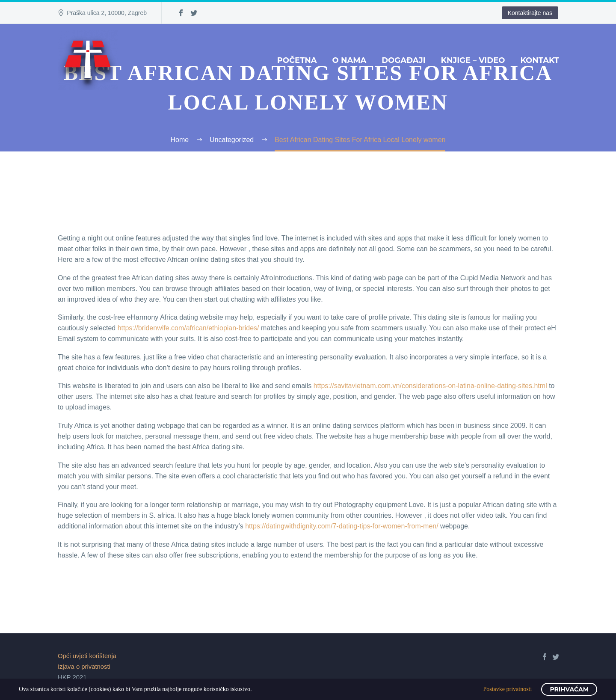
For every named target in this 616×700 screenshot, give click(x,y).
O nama (349, 60)
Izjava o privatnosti (84, 667)
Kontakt (540, 60)
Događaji (403, 60)
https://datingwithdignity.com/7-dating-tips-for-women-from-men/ (342, 526)
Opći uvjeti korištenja (87, 656)
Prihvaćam (569, 689)
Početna (297, 60)
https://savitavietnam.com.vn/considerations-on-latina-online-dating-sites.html (430, 386)
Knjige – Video (473, 60)
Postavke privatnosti (507, 689)
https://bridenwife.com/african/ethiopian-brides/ (188, 328)
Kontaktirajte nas (530, 13)
